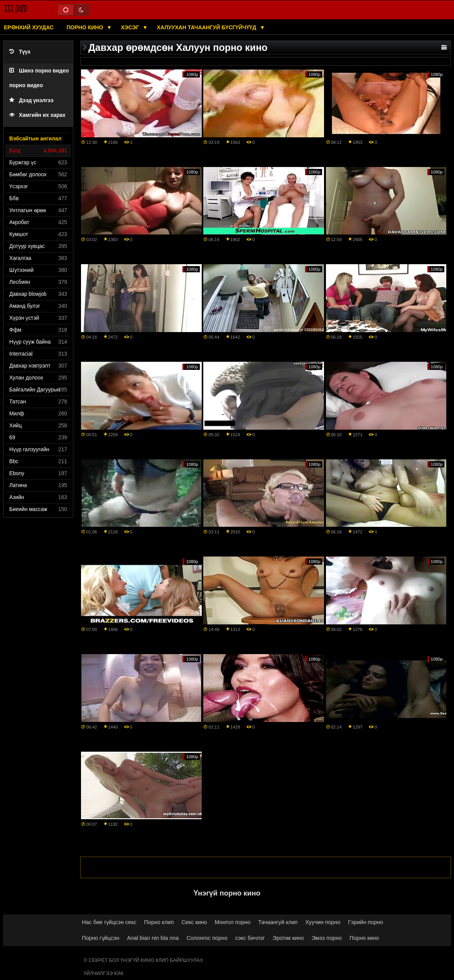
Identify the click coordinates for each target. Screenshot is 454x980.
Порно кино (86, 27)
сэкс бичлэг (250, 938)
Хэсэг (131, 27)
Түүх (20, 52)
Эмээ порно (327, 938)
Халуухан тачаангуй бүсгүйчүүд (208, 27)
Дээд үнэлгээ (31, 100)
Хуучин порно (323, 922)
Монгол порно (233, 922)
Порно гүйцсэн (100, 938)
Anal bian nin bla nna (153, 938)
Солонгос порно (207, 938)
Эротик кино (288, 938)
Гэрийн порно (365, 922)
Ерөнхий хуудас (29, 27)
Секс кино (194, 922)
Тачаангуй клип (278, 922)
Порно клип (159, 922)
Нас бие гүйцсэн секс (109, 922)
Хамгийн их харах (37, 115)
